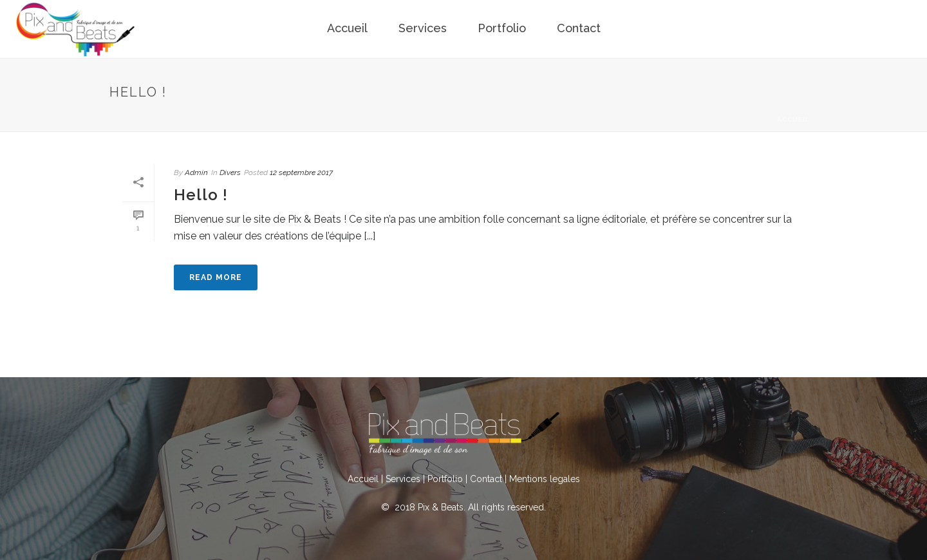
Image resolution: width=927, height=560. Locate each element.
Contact (579, 28)
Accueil (347, 28)
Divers (230, 173)
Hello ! (201, 195)
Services (423, 28)
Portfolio (502, 28)
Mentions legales (545, 479)
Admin (196, 173)
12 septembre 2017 (301, 173)
